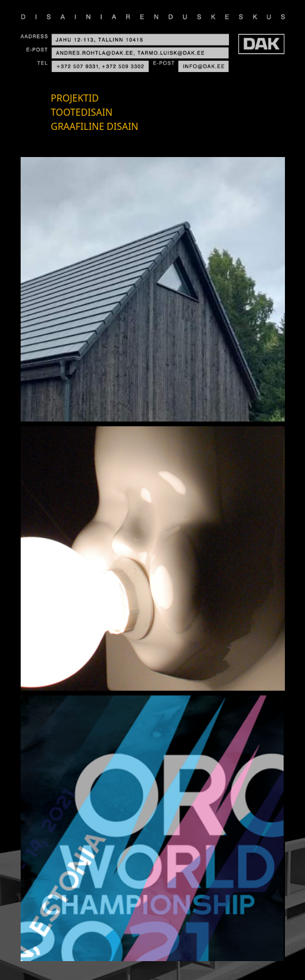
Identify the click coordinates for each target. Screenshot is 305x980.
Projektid (75, 98)
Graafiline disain (95, 126)
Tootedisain (82, 112)
